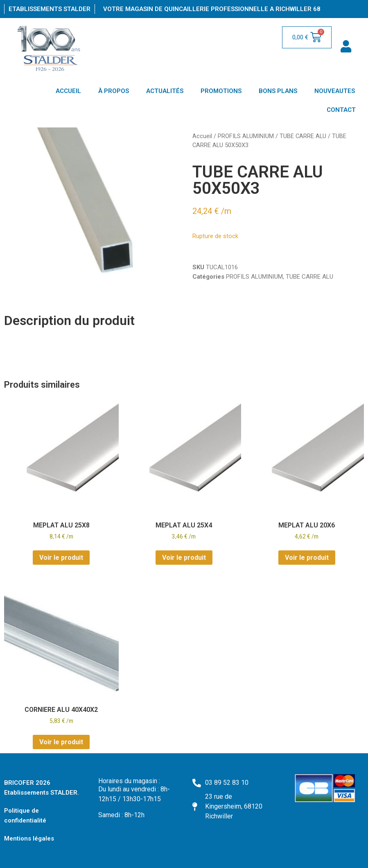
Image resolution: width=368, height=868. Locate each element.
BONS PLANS (278, 91)
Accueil (202, 136)
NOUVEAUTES (335, 91)
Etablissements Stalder (50, 9)
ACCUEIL (68, 91)
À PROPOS (114, 91)
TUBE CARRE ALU (303, 136)
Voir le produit (61, 558)
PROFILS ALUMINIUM (246, 136)
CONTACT (341, 110)
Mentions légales (29, 838)
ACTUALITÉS (165, 91)
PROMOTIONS (221, 91)
